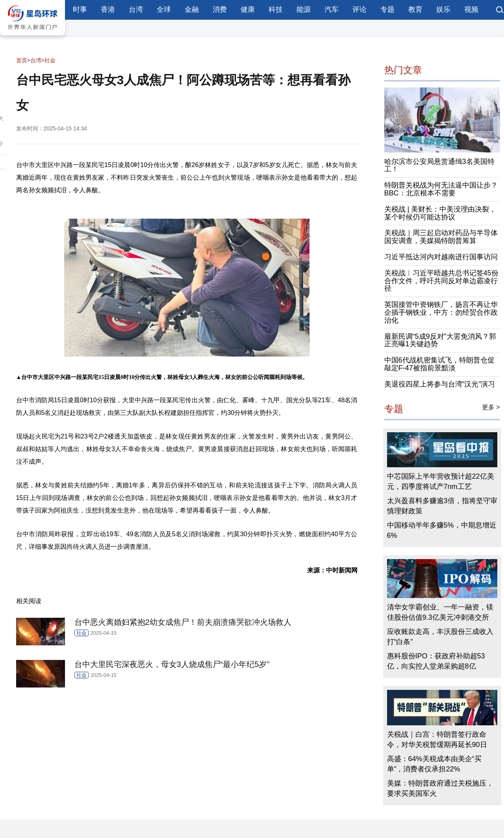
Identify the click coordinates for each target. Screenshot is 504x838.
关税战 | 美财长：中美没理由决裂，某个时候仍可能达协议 (440, 213)
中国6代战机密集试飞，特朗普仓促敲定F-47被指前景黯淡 (439, 364)
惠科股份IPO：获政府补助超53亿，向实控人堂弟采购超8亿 (436, 661)
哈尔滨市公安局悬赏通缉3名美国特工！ (439, 165)
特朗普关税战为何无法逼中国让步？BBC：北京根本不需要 (441, 189)
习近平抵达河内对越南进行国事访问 (441, 257)
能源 (304, 9)
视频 (471, 9)
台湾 (136, 9)
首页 (22, 60)
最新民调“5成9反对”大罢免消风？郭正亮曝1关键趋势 (440, 340)
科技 (276, 9)
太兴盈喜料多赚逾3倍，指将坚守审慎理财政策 (442, 506)
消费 (220, 9)
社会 (50, 60)
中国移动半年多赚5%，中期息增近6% (442, 530)
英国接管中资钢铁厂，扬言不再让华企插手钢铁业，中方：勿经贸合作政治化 (441, 312)
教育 (415, 9)
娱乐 (443, 9)
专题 (387, 9)
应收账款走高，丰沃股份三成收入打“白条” (440, 637)
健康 (248, 9)
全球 (164, 9)
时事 (80, 9)
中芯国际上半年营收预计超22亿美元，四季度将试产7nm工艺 (441, 481)
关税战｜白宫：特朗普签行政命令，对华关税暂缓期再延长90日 (437, 740)
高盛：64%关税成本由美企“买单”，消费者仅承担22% (434, 764)
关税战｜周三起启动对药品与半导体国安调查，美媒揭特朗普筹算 (441, 237)
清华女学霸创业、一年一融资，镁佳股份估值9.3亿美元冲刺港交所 (440, 612)
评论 (359, 9)
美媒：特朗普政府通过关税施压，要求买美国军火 (440, 788)
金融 (192, 9)
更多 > (491, 407)
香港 (108, 9)
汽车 (332, 9)
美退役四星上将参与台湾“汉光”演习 (440, 384)
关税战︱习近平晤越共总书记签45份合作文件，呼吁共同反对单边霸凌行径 (441, 281)
